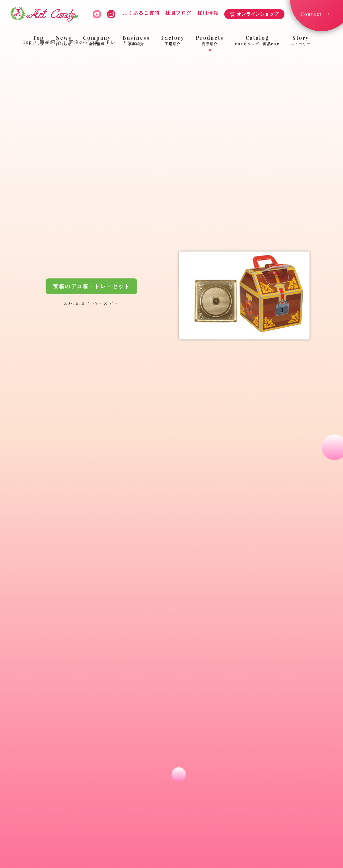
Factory (173, 41)
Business (136, 41)
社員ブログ (179, 13)
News (64, 41)
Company (97, 41)
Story (301, 41)
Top (38, 41)
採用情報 (208, 13)
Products (210, 41)
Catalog (257, 41)
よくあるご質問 (141, 13)
